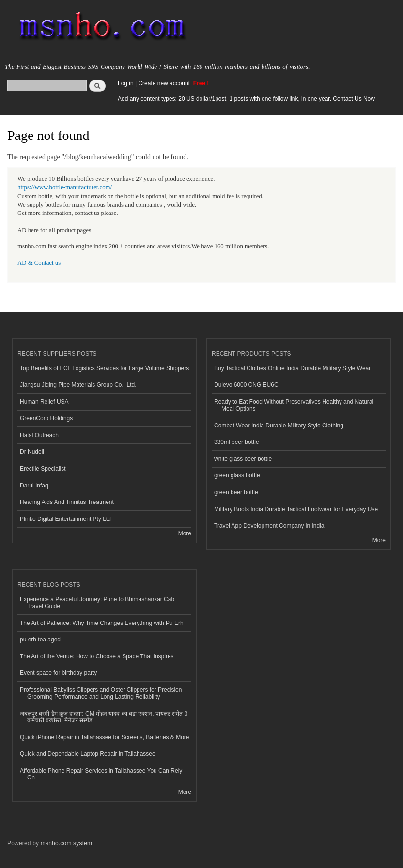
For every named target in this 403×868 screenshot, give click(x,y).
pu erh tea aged (40, 640)
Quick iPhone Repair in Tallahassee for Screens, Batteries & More (105, 737)
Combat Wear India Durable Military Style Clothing (279, 426)
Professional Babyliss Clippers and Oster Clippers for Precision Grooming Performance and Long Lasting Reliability (101, 693)
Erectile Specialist (43, 469)
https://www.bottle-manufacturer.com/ (65, 187)
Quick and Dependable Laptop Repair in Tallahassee (88, 754)
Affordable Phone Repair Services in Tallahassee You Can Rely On (101, 774)
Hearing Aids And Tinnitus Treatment (67, 502)
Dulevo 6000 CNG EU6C (246, 385)
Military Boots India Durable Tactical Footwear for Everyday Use (296, 509)
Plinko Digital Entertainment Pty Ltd (65, 519)
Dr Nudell (32, 452)
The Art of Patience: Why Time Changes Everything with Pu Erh (102, 623)
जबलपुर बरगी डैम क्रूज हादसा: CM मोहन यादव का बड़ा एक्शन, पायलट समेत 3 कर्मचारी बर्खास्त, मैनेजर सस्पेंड (104, 717)
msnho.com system (66, 843)
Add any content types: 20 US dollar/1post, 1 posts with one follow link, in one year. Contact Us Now (246, 99)
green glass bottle (237, 475)
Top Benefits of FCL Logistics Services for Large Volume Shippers (104, 368)
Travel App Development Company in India (269, 526)
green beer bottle (236, 492)
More (185, 533)
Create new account (165, 83)
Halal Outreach (39, 435)
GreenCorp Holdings (46, 418)
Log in (126, 83)
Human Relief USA (44, 402)
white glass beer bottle (243, 459)
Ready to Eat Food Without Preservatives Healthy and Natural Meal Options (294, 405)
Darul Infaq (34, 486)
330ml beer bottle (237, 442)
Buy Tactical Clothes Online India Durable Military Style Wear (292, 368)
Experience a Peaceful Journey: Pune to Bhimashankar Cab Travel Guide (97, 603)
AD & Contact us (39, 263)
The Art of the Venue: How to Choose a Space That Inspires (97, 656)
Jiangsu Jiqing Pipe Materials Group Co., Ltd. (78, 385)
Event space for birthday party (58, 673)
